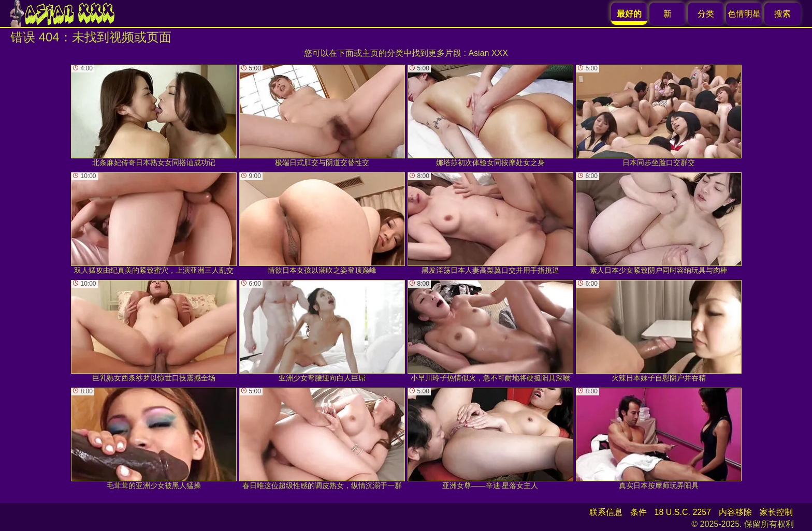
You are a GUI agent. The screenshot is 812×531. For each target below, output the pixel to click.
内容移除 (735, 512)
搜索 (782, 14)
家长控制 (776, 512)
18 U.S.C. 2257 (683, 512)
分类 (706, 14)
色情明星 (744, 14)
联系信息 (606, 512)
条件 (639, 512)
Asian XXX (488, 53)
